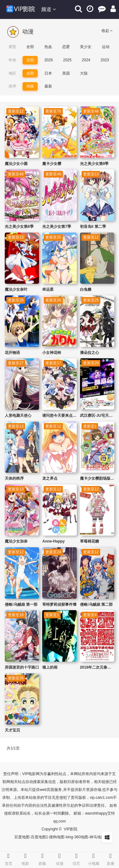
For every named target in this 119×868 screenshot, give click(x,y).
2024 (86, 60)
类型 (12, 47)
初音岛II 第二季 (93, 227)
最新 (48, 86)
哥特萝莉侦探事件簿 (59, 604)
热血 (48, 47)
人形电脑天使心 (18, 416)
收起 (107, 31)
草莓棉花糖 (89, 541)
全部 (30, 47)
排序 (12, 86)
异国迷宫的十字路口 (22, 667)
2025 (67, 60)
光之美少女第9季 (94, 164)
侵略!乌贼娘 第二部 (96, 604)
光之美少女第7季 (57, 227)
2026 (49, 60)
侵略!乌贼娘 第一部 (21, 604)
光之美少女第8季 (19, 227)
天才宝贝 (12, 730)
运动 (106, 47)
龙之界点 (50, 478)
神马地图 (97, 837)
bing (69, 837)
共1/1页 (13, 748)
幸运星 (48, 289)
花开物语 (12, 353)
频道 (49, 9)
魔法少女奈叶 (16, 289)
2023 (105, 60)
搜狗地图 (57, 837)
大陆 (84, 73)
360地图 (81, 837)
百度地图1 (40, 837)
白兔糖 (86, 289)
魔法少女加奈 (16, 541)
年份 (12, 60)
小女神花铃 (52, 353)
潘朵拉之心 (89, 353)
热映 (30, 86)
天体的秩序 (14, 478)
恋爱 (66, 47)
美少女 (86, 47)
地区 (12, 73)
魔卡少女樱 (52, 164)
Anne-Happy (53, 541)
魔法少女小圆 (16, 164)
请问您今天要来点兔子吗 (63, 416)
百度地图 (22, 837)
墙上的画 (50, 667)
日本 (48, 73)
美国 (66, 73)
